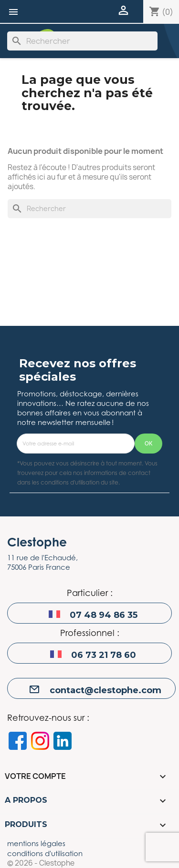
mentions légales (36, 843)
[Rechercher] (82, 41)
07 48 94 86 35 (104, 615)
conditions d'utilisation (45, 853)
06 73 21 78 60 (104, 655)
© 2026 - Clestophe (41, 863)
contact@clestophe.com (105, 690)
